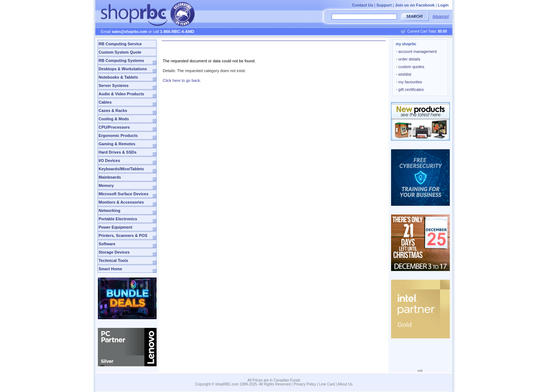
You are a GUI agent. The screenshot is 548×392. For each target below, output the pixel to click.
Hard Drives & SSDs (118, 152)
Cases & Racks (113, 110)
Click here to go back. (182, 80)
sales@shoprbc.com (130, 32)
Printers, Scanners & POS (123, 235)
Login (443, 5)
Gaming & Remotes (117, 144)
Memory (106, 185)
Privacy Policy (305, 384)
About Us (345, 384)
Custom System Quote (120, 52)
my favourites (409, 82)
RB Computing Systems (121, 61)
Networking (109, 210)
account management (416, 51)
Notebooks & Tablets (118, 77)
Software (107, 244)
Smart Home (110, 269)
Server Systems (114, 86)
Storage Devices (114, 252)
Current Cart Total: (427, 31)
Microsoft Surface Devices (124, 194)
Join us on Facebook (415, 5)
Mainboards (110, 177)
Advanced (441, 16)
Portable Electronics (118, 219)
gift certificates (410, 89)
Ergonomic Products (118, 135)
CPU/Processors (114, 127)
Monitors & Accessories (121, 202)
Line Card (327, 384)
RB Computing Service (120, 44)
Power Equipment (115, 227)
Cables (105, 102)
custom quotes (410, 67)
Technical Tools (113, 260)
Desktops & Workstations (123, 69)
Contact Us (362, 5)
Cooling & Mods (114, 119)
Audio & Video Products (121, 94)
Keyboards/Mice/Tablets (121, 169)
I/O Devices (109, 160)
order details (408, 59)
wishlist (404, 74)
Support (384, 5)
